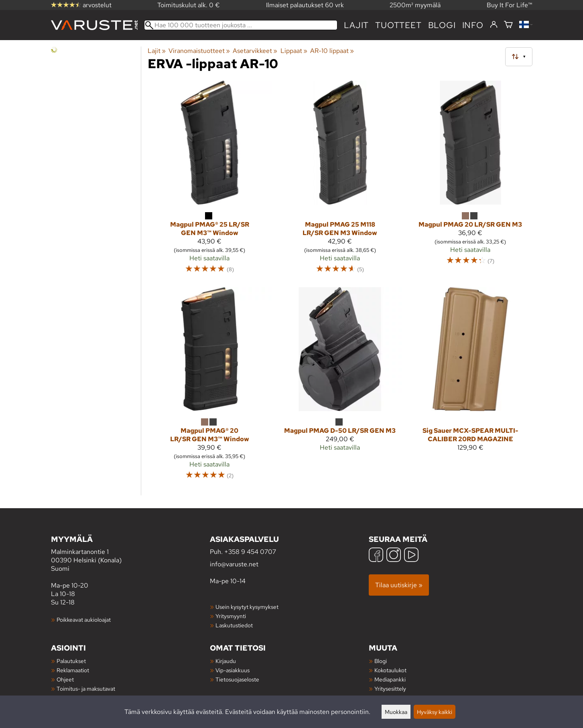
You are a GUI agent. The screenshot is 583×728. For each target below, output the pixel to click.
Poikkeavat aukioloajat (84, 620)
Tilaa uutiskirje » (399, 585)
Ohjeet (65, 679)
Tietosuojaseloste (237, 679)
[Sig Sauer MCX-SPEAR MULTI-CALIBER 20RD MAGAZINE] (470, 387)
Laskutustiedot (234, 625)
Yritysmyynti (231, 616)
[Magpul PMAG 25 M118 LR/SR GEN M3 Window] (340, 180)
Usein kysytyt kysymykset (247, 607)
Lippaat (294, 51)
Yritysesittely (390, 688)
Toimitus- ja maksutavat (86, 688)
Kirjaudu (226, 661)
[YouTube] (411, 556)
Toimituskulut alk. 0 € (189, 5)
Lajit (356, 25)
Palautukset (71, 661)
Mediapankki (390, 679)
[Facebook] (376, 556)
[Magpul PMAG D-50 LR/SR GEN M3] (340, 387)
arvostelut (81, 5)
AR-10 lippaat (332, 51)
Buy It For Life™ (510, 5)
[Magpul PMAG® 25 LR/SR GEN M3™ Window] (210, 180)
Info (473, 25)
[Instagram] (394, 556)
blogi (442, 25)
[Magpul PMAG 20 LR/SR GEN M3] (470, 180)
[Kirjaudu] (494, 25)
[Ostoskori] (508, 25)
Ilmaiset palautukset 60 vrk (305, 5)
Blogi (381, 661)
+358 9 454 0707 (250, 552)
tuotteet (398, 25)
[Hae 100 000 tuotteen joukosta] (241, 25)
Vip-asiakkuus (233, 670)
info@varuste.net (234, 564)
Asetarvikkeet (255, 51)
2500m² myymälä (415, 5)
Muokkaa (396, 712)
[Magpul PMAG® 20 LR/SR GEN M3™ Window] (210, 387)
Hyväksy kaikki (435, 712)
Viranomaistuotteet (199, 51)
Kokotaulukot (390, 670)
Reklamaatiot (73, 670)
